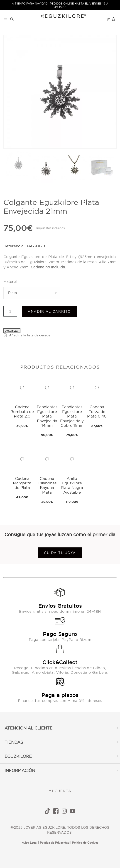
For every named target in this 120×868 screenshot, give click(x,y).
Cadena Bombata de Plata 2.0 (22, 411)
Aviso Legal (29, 843)
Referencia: (15, 246)
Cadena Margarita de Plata (22, 483)
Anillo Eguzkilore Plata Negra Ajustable (72, 485)
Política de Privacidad (55, 843)
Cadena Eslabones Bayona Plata (47, 485)
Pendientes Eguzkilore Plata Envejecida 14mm (47, 416)
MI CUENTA (60, 791)
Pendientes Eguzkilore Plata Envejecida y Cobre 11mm (72, 416)
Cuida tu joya (60, 553)
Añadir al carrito (49, 311)
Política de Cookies (85, 843)
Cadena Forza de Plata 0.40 (97, 411)
